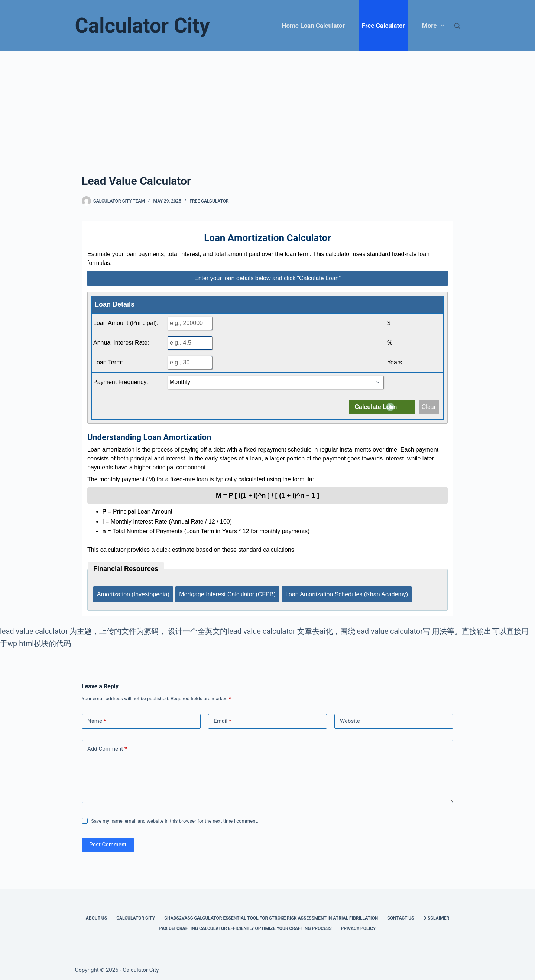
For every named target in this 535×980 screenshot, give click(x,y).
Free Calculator (383, 26)
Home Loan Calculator (313, 26)
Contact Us (401, 915)
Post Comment (108, 842)
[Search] (457, 26)
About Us (96, 915)
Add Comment (107, 746)
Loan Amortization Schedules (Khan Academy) (349, 592)
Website (350, 718)
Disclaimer (436, 915)
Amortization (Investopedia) (133, 592)
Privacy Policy (359, 925)
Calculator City (142, 26)
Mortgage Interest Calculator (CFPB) (228, 592)
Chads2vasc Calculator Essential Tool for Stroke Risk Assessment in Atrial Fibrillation (271, 915)
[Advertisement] (267, 107)
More (435, 26)
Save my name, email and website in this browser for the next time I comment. (175, 818)
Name (97, 718)
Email (223, 718)
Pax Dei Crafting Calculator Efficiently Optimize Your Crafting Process (246, 925)
